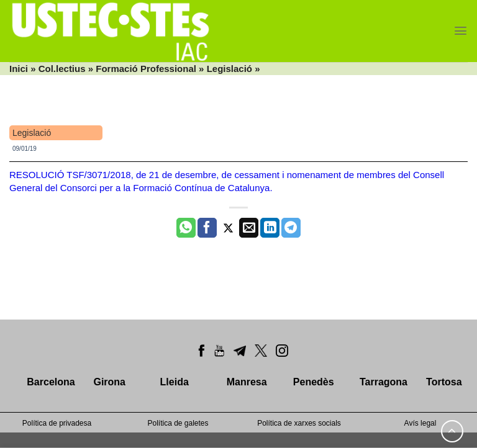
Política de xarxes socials (299, 423)
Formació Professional (146, 69)
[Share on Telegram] (291, 228)
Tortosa (444, 382)
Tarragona (384, 382)
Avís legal (420, 423)
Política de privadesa (57, 423)
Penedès (314, 382)
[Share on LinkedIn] (270, 228)
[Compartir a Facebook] (207, 228)
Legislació (229, 69)
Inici (19, 69)
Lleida (175, 382)
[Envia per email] (249, 228)
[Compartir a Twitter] (228, 228)
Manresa (247, 382)
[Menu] (461, 31)
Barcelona (51, 382)
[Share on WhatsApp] (186, 228)
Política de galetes (178, 423)
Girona (109, 382)
